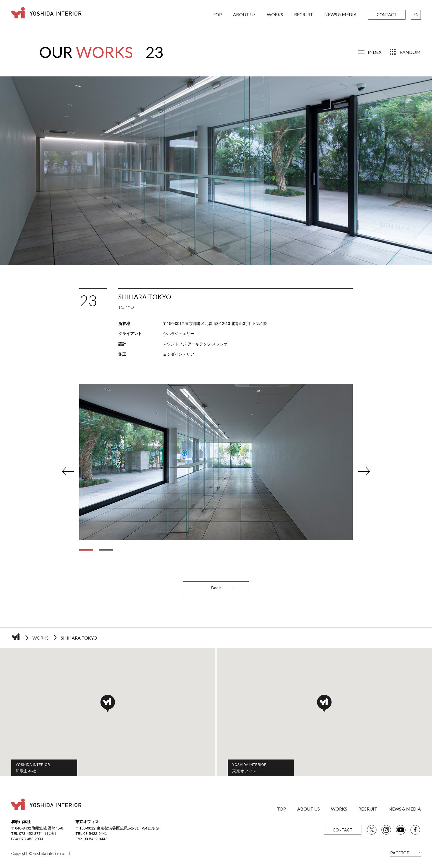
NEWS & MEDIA (340, 14)
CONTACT (387, 15)
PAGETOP (405, 853)
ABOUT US (244, 14)
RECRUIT (304, 14)
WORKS (275, 14)
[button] (108, 703)
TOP (217, 14)
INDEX (375, 52)
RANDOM (410, 52)
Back (223, 588)
